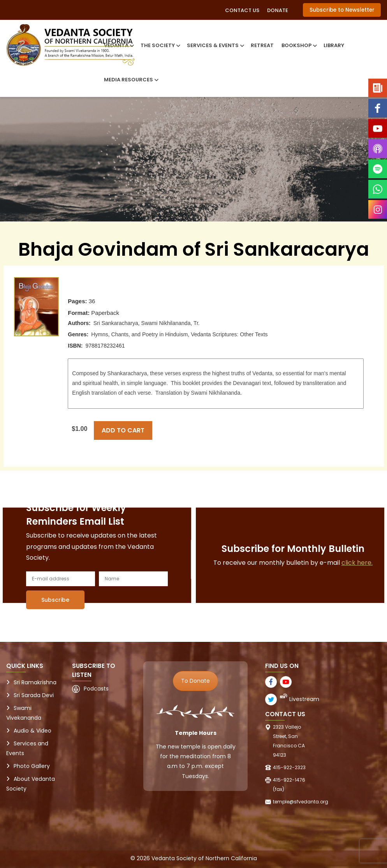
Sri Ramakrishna (35, 682)
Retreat (262, 45)
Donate (278, 10)
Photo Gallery (32, 766)
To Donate (195, 681)
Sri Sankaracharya (116, 323)
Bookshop (299, 45)
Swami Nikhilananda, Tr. (171, 323)
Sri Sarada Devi (34, 695)
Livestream (304, 699)
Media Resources (131, 80)
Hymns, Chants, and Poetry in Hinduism (139, 334)
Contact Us (242, 10)
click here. (357, 563)
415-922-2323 (289, 767)
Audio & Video (33, 731)
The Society (160, 45)
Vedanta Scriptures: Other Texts (229, 334)
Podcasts (96, 689)
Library (334, 45)
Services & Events (215, 45)
